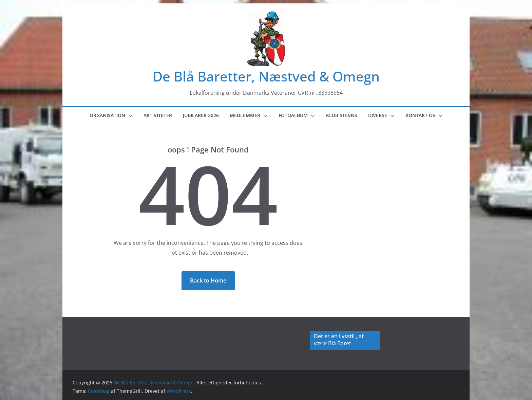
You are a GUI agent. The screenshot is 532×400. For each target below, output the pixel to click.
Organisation (107, 115)
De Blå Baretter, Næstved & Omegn (266, 76)
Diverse (378, 115)
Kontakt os (420, 115)
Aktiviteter (158, 115)
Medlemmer (245, 115)
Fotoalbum (293, 115)
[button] (129, 116)
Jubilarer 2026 (201, 115)
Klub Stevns (342, 115)
